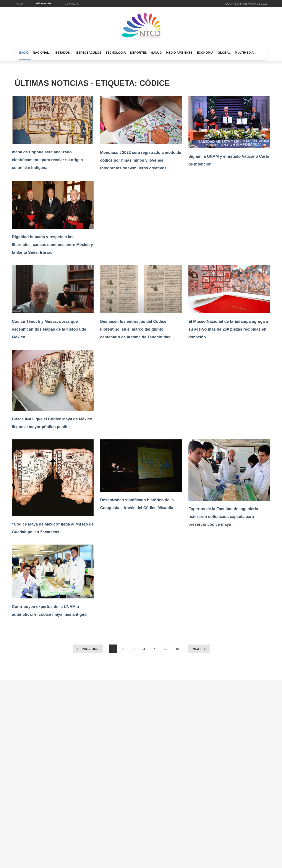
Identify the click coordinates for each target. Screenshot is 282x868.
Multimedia (244, 53)
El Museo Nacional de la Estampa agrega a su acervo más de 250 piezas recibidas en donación (228, 329)
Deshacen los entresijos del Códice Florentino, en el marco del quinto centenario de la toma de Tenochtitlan (135, 329)
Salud (156, 53)
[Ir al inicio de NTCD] (141, 25)
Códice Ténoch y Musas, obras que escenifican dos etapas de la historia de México (49, 329)
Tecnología (116, 53)
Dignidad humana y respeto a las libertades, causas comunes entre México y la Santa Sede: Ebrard (52, 245)
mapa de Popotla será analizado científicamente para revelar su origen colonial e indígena (47, 160)
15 (177, 649)
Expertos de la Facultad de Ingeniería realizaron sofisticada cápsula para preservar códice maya (223, 517)
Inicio (19, 4)
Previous (90, 649)
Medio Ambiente (179, 53)
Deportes (139, 53)
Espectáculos (89, 53)
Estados (63, 53)
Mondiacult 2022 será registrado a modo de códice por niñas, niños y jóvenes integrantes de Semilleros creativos (141, 160)
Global (224, 53)
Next (197, 649)
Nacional (41, 53)
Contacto (72, 4)
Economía (205, 53)
